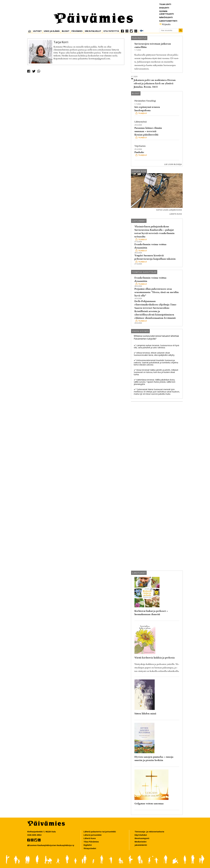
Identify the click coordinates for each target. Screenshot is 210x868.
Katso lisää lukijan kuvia (169, 210)
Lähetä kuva (176, 214)
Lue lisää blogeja (173, 164)
